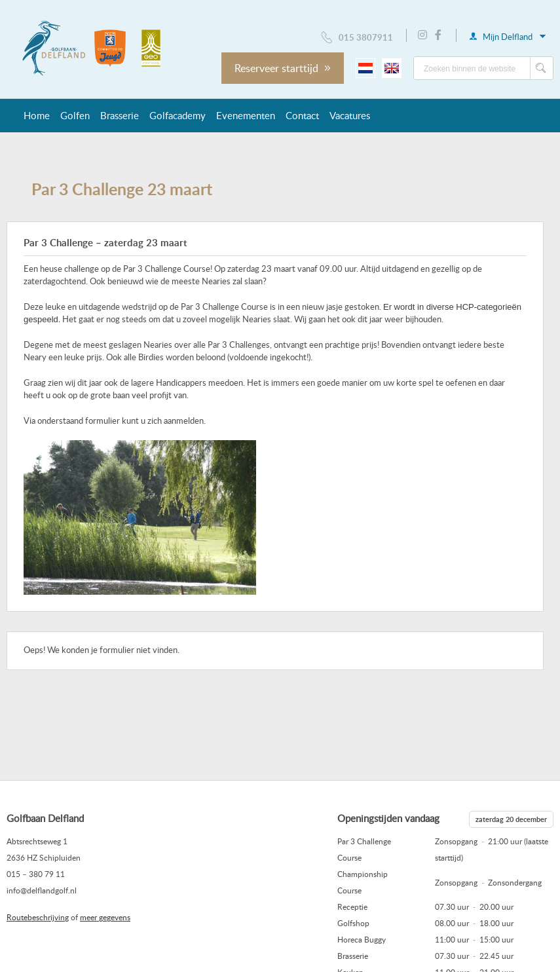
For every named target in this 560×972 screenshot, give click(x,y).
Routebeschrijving (38, 917)
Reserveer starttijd (283, 68)
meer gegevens (105, 917)
